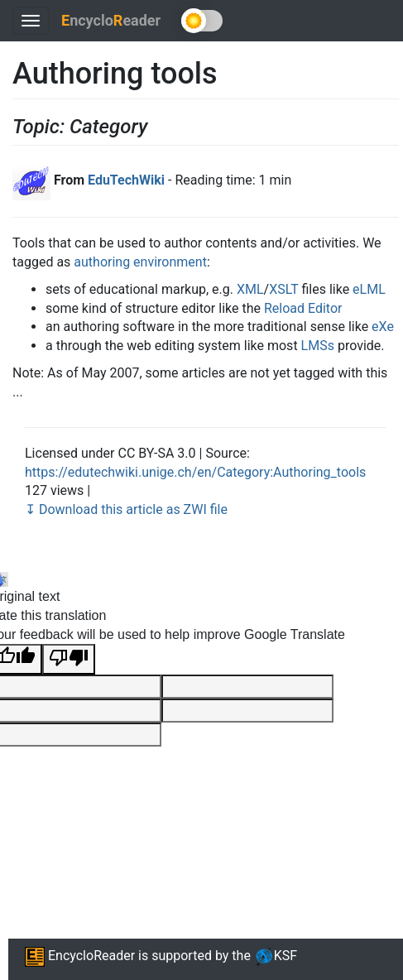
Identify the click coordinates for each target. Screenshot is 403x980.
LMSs (318, 346)
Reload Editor (303, 308)
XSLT (283, 289)
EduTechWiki (126, 180)
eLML (369, 289)
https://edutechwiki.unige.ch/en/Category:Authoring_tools (195, 472)
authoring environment (140, 262)
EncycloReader (80, 956)
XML (250, 289)
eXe (383, 327)
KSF (276, 956)
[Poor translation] (69, 659)
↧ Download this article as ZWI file (126, 509)
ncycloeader (111, 20)
